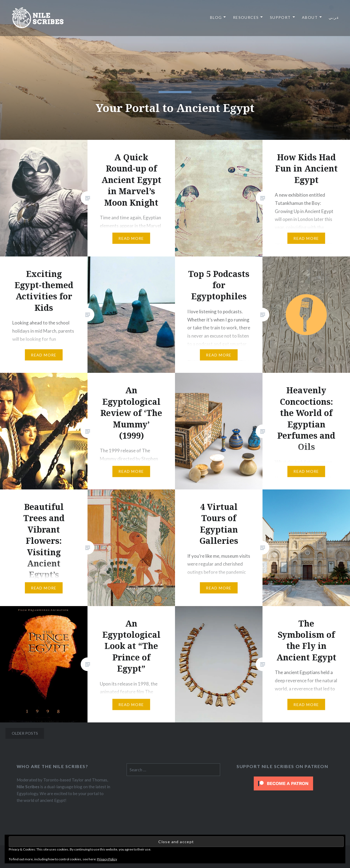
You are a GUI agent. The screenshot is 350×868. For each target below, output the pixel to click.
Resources (246, 17)
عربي (334, 17)
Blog (216, 17)
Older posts (25, 733)
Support (280, 17)
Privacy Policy (107, 859)
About (310, 17)
